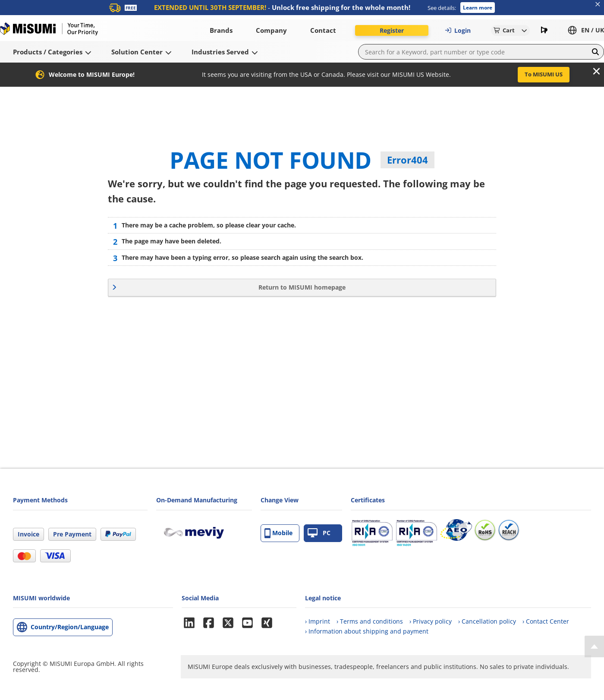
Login (458, 30)
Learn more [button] (478, 8)
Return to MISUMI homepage (302, 287)
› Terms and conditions (370, 621)
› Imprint (318, 621)
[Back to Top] (594, 646)
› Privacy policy (431, 621)
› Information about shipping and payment (367, 631)
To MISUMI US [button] (544, 74)
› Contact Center (546, 621)
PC (319, 533)
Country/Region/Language (70, 627)
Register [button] (392, 30)
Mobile (278, 533)
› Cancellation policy (487, 621)
